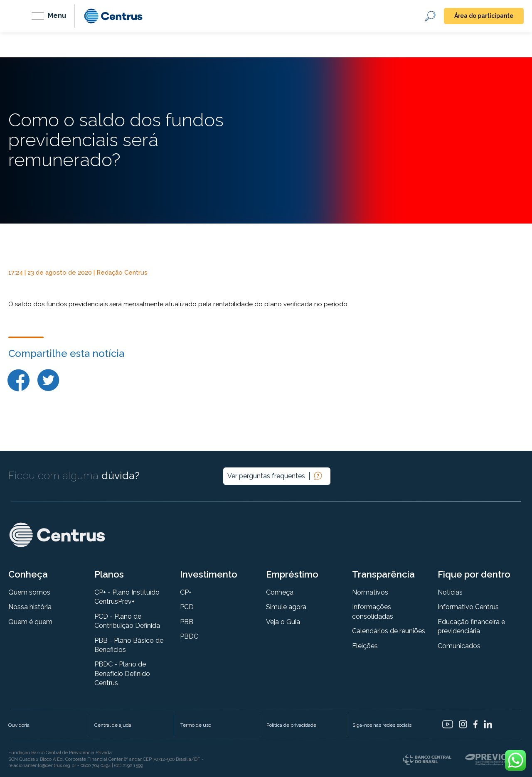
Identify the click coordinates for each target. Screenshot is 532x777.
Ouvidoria (19, 725)
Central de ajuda (113, 725)
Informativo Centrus (468, 607)
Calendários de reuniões (389, 631)
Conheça (280, 592)
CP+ (186, 592)
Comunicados (459, 646)
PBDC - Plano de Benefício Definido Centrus (122, 674)
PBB (187, 622)
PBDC (189, 636)
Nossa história (30, 607)
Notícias (450, 592)
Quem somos (29, 592)
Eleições (365, 646)
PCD (187, 607)
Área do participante (484, 16)
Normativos (370, 592)
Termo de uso (196, 725)
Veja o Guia (283, 622)
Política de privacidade (291, 725)
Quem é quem (30, 622)
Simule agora (286, 607)
